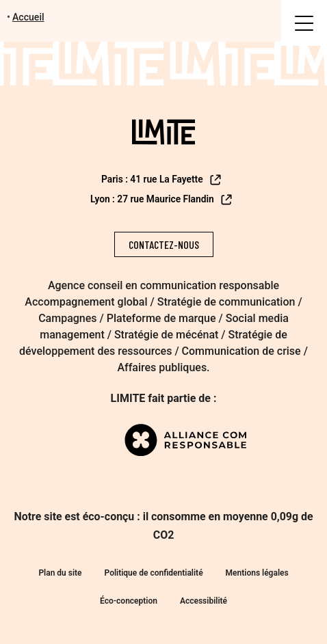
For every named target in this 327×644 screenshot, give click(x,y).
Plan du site (60, 573)
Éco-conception (129, 601)
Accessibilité (204, 601)
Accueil (28, 17)
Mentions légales (257, 573)
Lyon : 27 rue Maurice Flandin (162, 200)
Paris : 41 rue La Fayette (162, 180)
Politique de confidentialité (154, 573)
